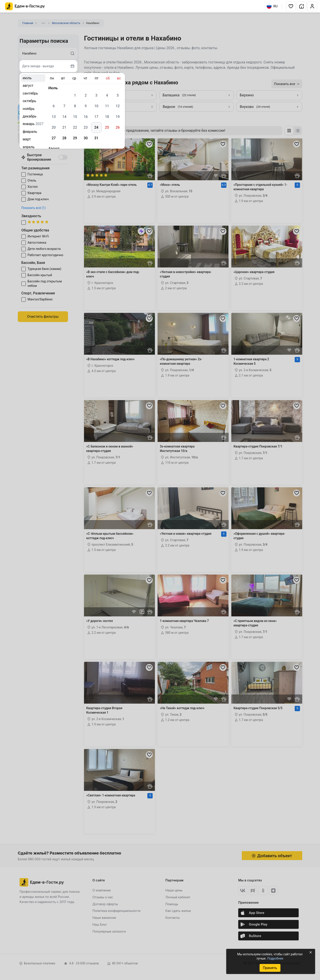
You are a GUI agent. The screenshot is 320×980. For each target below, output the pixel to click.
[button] (291, 6)
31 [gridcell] (96, 138)
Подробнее (275, 958)
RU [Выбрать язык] (272, 6)
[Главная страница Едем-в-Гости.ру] (25, 6)
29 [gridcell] (75, 138)
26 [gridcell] (118, 127)
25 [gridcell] (107, 127)
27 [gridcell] (54, 138)
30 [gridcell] (86, 138)
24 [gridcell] (96, 127)
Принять (270, 968)
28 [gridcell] (64, 138)
